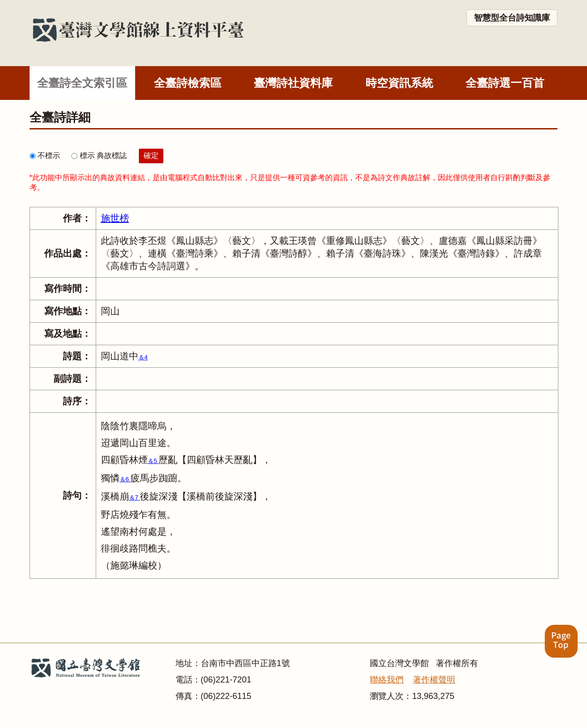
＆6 (125, 479)
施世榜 (115, 218)
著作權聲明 (434, 680)
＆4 (143, 357)
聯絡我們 (387, 680)
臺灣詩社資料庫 (293, 83)
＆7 (135, 497)
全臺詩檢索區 (188, 83)
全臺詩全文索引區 (82, 83)
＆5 (153, 461)
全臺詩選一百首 (505, 83)
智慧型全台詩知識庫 (512, 18)
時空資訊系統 (399, 83)
